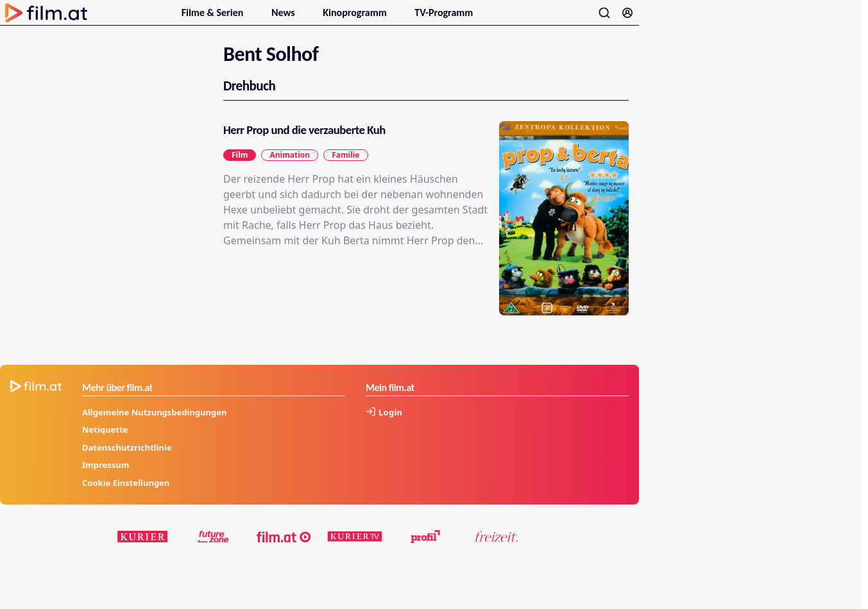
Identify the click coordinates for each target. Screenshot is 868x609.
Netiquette (105, 444)
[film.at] (284, 551)
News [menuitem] (284, 20)
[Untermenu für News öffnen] (302, 18)
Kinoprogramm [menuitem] (356, 20)
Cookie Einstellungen (126, 497)
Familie (345, 169)
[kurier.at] (143, 551)
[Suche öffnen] (604, 20)
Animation (290, 169)
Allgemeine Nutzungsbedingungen (154, 426)
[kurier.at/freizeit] (496, 551)
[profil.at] (425, 551)
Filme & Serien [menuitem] (214, 20)
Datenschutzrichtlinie (127, 462)
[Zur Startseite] (46, 20)
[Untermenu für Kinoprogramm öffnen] (394, 18)
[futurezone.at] (214, 551)
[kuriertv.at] (355, 551)
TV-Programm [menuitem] (444, 20)
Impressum (106, 480)
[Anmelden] (627, 20)
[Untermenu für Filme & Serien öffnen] (251, 18)
